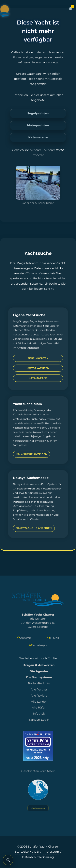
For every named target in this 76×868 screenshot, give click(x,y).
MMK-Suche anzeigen (32, 454)
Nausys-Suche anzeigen (34, 528)
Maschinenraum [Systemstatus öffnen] (38, 808)
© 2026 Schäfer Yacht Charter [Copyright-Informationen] (38, 847)
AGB (36, 852)
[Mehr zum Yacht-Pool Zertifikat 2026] (38, 746)
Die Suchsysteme (39, 677)
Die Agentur (39, 671)
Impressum (51, 852)
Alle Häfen (39, 707)
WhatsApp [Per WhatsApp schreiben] (38, 645)
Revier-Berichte (39, 683)
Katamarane (38, 137)
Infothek (39, 714)
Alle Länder (39, 702)
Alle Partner (39, 689)
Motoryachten (38, 125)
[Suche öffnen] (8, 860)
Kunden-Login (39, 720)
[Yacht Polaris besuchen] (38, 790)
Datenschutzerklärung (38, 857)
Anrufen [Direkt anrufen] (24, 638)
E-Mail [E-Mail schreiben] (53, 638)
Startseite (22, 852)
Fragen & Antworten (39, 665)
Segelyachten (38, 113)
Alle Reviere (39, 696)
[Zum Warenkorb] (71, 11)
